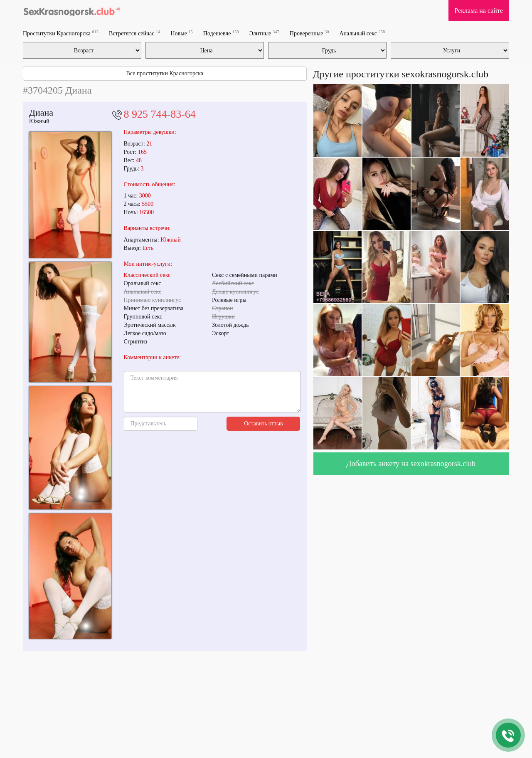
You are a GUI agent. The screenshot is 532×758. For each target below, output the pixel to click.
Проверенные (309, 33)
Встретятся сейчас (134, 33)
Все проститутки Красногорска (165, 73)
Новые (182, 33)
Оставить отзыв (264, 423)
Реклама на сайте (479, 11)
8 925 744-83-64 (160, 114)
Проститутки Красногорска (61, 33)
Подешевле (221, 33)
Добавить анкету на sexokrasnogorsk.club (411, 464)
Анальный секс (362, 33)
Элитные (264, 33)
